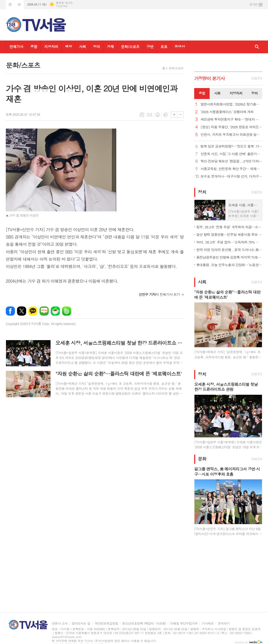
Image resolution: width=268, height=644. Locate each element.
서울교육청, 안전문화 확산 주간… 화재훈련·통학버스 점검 (231, 169)
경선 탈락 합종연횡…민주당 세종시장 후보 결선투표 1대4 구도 (229, 234)
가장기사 (210, 78)
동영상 (179, 47)
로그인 (253, 4)
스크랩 (165, 115)
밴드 (67, 311)
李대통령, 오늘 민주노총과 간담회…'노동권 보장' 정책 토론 (229, 265)
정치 (96, 47)
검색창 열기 (257, 47)
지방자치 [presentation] (236, 93)
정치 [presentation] (254, 93)
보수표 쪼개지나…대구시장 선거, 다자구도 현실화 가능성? (231, 176)
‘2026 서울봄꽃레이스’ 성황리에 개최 (227, 112)
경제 (110, 47)
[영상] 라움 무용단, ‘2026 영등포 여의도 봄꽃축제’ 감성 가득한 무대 (231, 127)
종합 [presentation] (202, 93)
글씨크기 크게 (174, 115)
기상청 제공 (62, 6)
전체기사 (16, 47)
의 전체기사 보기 (159, 294)
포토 (164, 47)
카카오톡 (33, 311)
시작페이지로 (10, 5)
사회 (82, 47)
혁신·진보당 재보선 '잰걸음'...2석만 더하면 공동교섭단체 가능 (231, 161)
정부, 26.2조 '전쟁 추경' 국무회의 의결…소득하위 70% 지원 (229, 227)
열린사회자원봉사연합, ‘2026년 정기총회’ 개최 (231, 104)
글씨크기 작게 (180, 115)
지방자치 (51, 47)
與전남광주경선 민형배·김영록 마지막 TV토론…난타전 (229, 257)
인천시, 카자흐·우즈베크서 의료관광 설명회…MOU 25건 (231, 135)
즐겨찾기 (19, 5)
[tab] (202, 94)
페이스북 (10, 311)
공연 (150, 47)
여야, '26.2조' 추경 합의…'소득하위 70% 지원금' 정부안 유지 (229, 242)
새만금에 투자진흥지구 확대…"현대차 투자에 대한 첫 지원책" (231, 120)
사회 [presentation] (217, 93)
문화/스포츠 (130, 47)
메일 (150, 115)
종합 (34, 47)
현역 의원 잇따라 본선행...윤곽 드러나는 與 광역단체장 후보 (229, 250)
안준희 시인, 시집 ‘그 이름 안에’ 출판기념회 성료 (231, 154)
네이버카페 (55, 311)
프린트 (158, 115)
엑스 (22, 311)
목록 (142, 115)
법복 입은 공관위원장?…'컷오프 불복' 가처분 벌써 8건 (231, 146)
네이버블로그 (44, 311)
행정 (69, 47)
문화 (202, 459)
